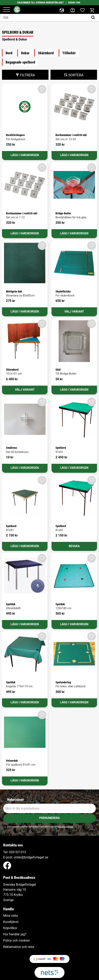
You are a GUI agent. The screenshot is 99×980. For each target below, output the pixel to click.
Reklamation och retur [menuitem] (19, 947)
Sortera (76, 75)
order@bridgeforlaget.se (31, 857)
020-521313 (17, 852)
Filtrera (27, 75)
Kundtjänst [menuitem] (11, 922)
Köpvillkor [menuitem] (10, 928)
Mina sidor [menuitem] (11, 916)
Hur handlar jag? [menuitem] (15, 934)
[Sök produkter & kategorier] (44, 18)
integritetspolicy (65, 827)
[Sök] (94, 18)
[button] (7, 10)
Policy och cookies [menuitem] (16, 941)
